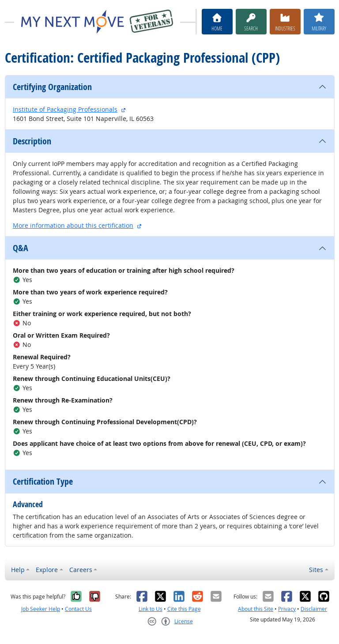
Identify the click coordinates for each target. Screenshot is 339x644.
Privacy (287, 609)
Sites (316, 570)
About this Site (256, 609)
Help (18, 570)
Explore (47, 570)
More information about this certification (73, 225)
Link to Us (151, 609)
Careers (81, 570)
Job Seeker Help (41, 609)
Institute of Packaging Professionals (65, 109)
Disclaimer (314, 609)
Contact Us (78, 609)
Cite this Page (184, 609)
